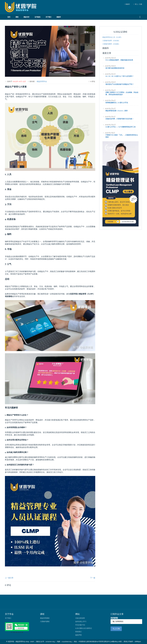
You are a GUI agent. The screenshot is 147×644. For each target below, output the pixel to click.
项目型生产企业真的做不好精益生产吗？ (120, 84)
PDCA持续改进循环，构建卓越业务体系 (119, 60)
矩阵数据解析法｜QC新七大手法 (117, 103)
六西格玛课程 (45, 621)
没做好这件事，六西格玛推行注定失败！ (120, 119)
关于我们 (49, 17)
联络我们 (78, 632)
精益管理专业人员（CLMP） (112, 37)
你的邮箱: (126, 620)
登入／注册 (138, 4)
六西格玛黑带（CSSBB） (111, 44)
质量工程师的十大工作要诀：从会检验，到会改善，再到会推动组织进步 (122, 93)
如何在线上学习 (81, 621)
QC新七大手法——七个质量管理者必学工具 (121, 127)
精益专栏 (26, 17)
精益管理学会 (42, 81)
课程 (17, 17)
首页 (9, 17)
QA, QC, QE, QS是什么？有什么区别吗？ (120, 76)
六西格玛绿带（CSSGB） (111, 41)
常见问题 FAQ (80, 625)
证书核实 (38, 17)
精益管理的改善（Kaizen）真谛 (117, 111)
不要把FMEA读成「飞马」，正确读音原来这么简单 (122, 136)
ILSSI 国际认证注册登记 (84, 628)
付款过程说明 (80, 618)
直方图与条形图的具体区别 (115, 68)
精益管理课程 (45, 618)
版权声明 (78, 635)
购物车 (128, 4)
